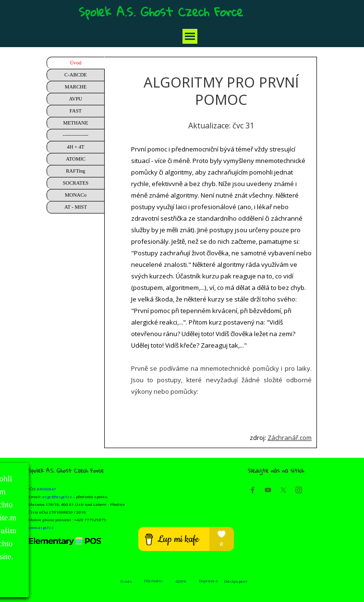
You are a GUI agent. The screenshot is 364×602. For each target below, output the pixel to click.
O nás (126, 581)
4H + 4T (75, 147)
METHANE (75, 123)
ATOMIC (76, 159)
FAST (76, 111)
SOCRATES (76, 183)
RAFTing (75, 171)
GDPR (181, 581)
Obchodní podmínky (153, 583)
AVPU (76, 99)
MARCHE (76, 87)
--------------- (76, 135)
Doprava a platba (208, 583)
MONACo (76, 195)
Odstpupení (236, 581)
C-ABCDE (76, 75)
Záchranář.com (290, 438)
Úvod (76, 63)
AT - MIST (76, 207)
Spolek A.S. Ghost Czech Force (161, 12)
